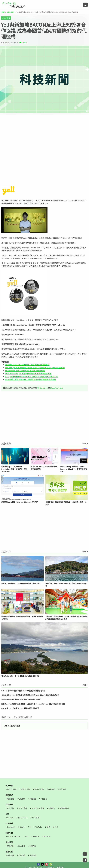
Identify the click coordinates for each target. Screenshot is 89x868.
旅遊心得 (9, 852)
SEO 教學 (36, 817)
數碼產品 (9, 795)
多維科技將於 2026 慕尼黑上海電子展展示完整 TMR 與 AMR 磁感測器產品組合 (30, 695)
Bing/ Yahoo (23, 817)
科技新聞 (11, 12)
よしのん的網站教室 (12, 726)
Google (10, 817)
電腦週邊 (11, 799)
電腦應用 (11, 846)
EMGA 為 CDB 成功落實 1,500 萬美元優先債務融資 (20, 708)
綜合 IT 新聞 (6, 18)
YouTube (39, 827)
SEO (7, 814)
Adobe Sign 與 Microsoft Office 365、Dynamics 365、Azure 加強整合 (35, 368)
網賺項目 (9, 833)
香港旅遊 (11, 855)
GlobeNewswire (56, 388)
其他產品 (44, 799)
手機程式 (33, 846)
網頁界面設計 (65, 808)
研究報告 (51, 789)
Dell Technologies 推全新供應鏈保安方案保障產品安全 (28, 373)
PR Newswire (42, 388)
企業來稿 (63, 789)
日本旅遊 (22, 855)
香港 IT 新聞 (25, 789)
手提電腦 (33, 799)
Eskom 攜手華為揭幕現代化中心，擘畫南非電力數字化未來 (23, 691)
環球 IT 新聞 (12, 789)
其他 (48, 827)
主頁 (3, 12)
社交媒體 (9, 823)
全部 (84, 443)
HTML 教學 (23, 808)
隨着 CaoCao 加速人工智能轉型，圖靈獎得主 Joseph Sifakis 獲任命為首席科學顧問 (33, 704)
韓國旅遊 (33, 855)
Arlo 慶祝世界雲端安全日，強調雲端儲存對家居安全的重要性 (30, 379)
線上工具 (22, 846)
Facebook (11, 827)
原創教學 (9, 842)
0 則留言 (24, 42)
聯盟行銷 (47, 836)
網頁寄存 (52, 808)
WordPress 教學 (38, 808)
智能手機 (22, 799)
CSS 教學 (11, 808)
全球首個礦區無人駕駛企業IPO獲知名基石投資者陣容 (21, 699)
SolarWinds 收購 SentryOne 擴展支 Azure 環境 (25, 371)
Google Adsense (14, 836)
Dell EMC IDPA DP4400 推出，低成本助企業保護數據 (27, 365)
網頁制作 (9, 804)
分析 (56, 827)
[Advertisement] (44, 134)
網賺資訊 (36, 836)
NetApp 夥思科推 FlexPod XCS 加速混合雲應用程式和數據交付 (32, 376)
